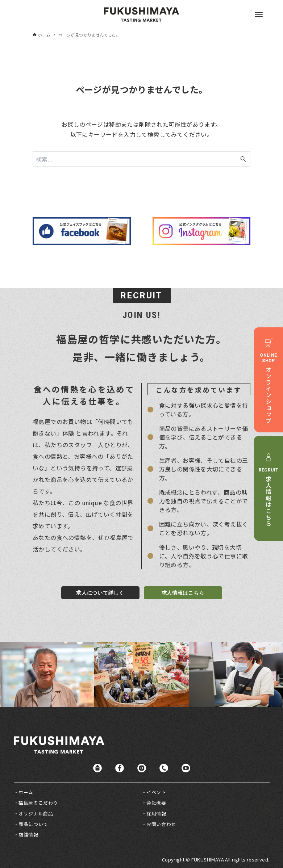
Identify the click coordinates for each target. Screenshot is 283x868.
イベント (156, 792)
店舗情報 (28, 835)
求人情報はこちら (183, 593)
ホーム (26, 792)
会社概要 (156, 803)
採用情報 (156, 814)
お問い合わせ (161, 824)
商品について (33, 824)
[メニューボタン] (259, 14)
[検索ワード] (141, 159)
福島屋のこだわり (38, 803)
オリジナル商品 (36, 814)
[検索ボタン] (243, 159)
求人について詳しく (100, 593)
